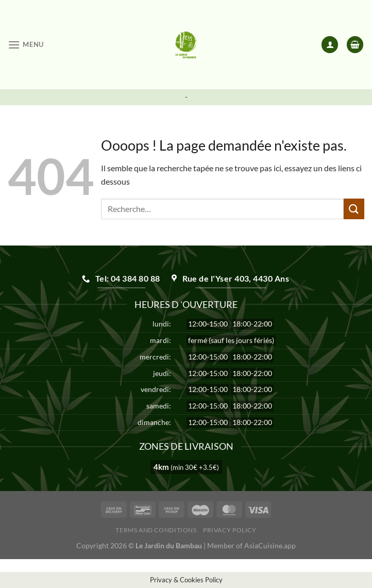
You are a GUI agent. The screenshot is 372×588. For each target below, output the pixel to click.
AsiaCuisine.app (270, 545)
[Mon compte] (330, 45)
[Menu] (26, 45)
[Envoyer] (354, 209)
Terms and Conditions (156, 530)
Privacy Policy (230, 530)
